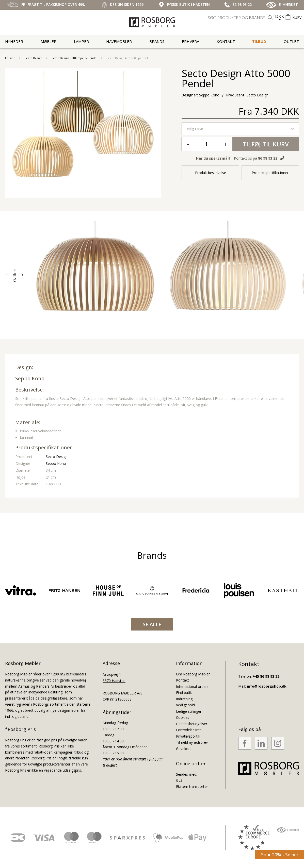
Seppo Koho (30, 378)
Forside (10, 58)
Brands (157, 41)
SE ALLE (152, 624)
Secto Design (33, 58)
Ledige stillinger (189, 711)
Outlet (291, 41)
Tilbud (259, 41)
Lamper (81, 41)
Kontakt (226, 41)
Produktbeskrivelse (211, 173)
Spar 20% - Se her (280, 855)
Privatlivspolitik (188, 736)
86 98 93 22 (268, 158)
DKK (279, 16)
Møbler (49, 41)
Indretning (184, 699)
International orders (192, 686)
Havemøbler (119, 41)
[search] (241, 18)
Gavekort (183, 749)
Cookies (183, 717)
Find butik (184, 693)
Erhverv (190, 41)
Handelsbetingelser (192, 724)
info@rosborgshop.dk (267, 686)
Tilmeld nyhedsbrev (192, 742)
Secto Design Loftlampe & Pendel (74, 58)
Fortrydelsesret (188, 730)
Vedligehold (185, 705)
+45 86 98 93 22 (266, 676)
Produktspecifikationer (270, 173)
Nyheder (14, 41)
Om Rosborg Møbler (193, 674)
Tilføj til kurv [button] (266, 144)
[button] (7, 275)
